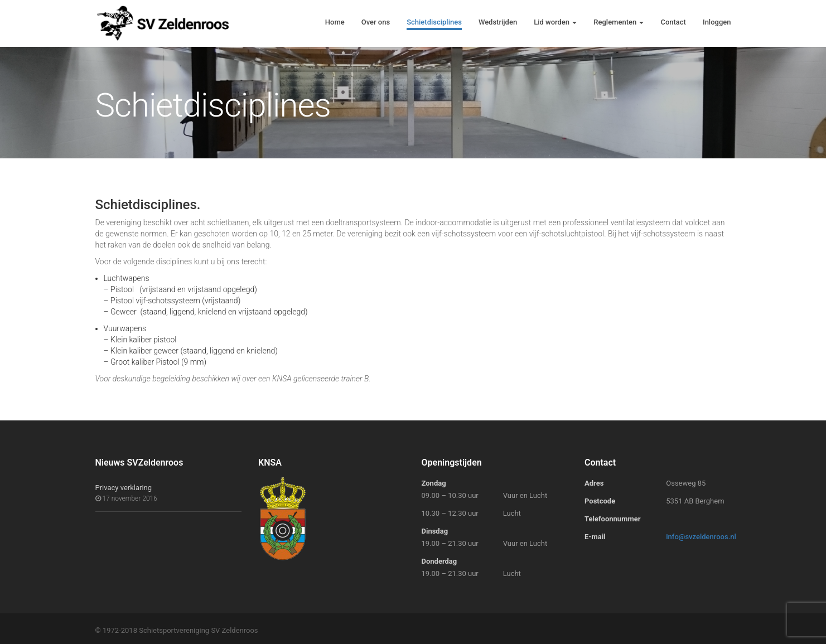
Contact (673, 22)
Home (335, 22)
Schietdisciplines (434, 22)
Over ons (376, 22)
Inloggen (717, 22)
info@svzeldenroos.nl (701, 537)
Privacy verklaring (124, 488)
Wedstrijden (498, 22)
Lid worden (555, 22)
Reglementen (619, 22)
